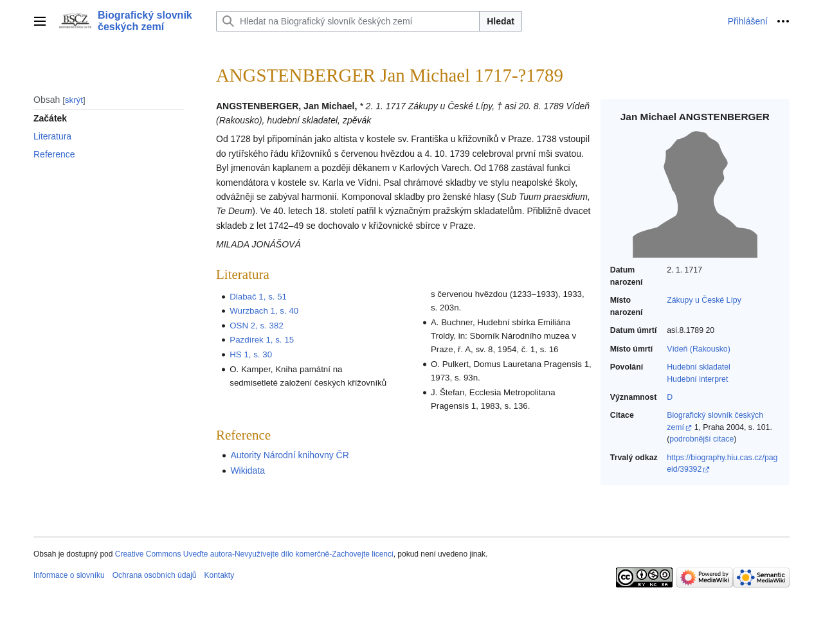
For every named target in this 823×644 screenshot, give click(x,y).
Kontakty (219, 575)
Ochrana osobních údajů (155, 575)
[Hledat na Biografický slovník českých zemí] (348, 21)
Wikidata (248, 470)
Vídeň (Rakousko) (699, 349)
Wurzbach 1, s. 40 (264, 311)
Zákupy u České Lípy (704, 300)
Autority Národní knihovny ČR (289, 455)
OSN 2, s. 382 (257, 326)
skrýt (74, 100)
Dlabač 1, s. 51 (258, 297)
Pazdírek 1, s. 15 (262, 340)
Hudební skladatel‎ (699, 367)
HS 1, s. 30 (251, 354)
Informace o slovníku (69, 575)
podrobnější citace (701, 439)
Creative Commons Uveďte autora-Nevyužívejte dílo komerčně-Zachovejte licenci (254, 554)
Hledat (501, 21)
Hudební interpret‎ (697, 379)
